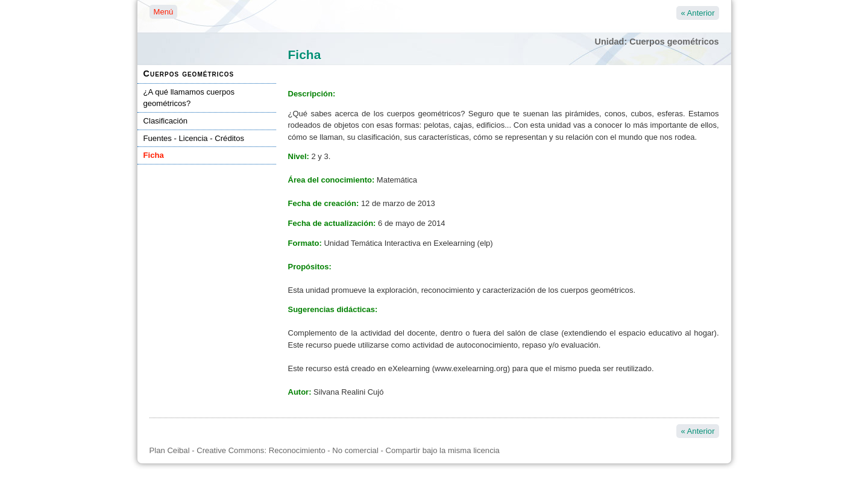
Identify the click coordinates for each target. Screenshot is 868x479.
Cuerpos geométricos (189, 74)
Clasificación (166, 121)
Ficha (154, 155)
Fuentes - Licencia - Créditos (194, 138)
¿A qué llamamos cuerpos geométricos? (189, 98)
